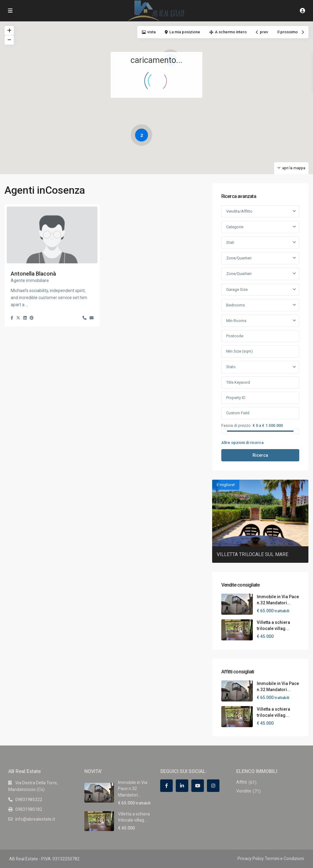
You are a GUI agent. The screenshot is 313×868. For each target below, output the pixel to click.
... (27, 305)
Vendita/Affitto (239, 211)
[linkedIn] (182, 786)
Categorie (235, 227)
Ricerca (260, 455)
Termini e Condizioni (284, 859)
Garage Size (237, 289)
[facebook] (166, 786)
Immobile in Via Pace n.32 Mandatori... (133, 789)
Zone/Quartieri (239, 258)
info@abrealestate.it (35, 819)
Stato (231, 367)
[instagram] (213, 786)
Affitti (242, 782)
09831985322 (29, 800)
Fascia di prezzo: (236, 425)
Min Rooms (236, 321)
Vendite (244, 791)
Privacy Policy (251, 859)
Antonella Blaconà (33, 274)
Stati (230, 242)
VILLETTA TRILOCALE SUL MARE (252, 554)
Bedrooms (236, 305)
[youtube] (198, 786)
